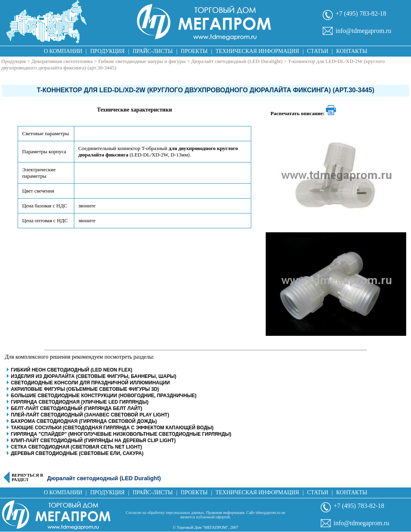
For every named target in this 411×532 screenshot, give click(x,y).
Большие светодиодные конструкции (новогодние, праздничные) (104, 396)
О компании (63, 51)
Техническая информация (257, 51)
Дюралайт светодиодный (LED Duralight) (237, 61)
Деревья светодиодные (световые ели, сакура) (77, 453)
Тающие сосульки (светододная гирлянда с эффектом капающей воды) (112, 428)
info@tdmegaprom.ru (363, 31)
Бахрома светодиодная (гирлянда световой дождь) (84, 421)
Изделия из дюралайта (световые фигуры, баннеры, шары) (94, 376)
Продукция (108, 51)
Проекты (194, 51)
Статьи (318, 51)
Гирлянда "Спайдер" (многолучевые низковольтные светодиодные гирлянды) (121, 434)
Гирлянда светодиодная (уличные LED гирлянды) (80, 402)
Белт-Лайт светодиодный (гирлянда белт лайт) (76, 408)
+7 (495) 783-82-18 (361, 13)
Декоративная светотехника (62, 61)
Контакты (352, 51)
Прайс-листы (153, 51)
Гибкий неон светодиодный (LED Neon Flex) (72, 370)
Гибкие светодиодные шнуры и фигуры (142, 61)
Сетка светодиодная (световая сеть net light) (76, 447)
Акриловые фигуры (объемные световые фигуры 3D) (85, 389)
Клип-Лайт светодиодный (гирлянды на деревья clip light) (93, 441)
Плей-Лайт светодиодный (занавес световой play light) (90, 415)
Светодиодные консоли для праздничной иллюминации (90, 383)
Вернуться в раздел (27, 477)
